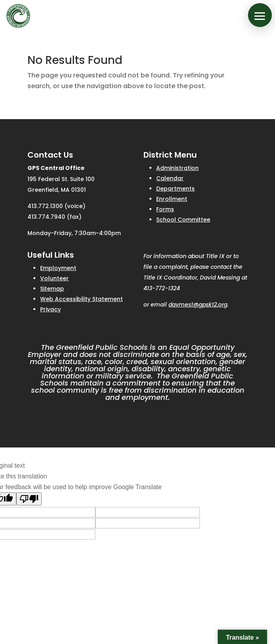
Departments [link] (175, 189)
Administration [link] (177, 168)
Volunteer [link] (54, 278)
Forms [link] (165, 209)
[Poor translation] (29, 499)
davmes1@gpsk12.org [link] (198, 305)
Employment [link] (58, 268)
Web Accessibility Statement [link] (81, 299)
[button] (260, 15)
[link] (18, 16)
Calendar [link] (170, 178)
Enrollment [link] (172, 199)
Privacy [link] (50, 309)
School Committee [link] (183, 220)
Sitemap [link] (52, 289)
